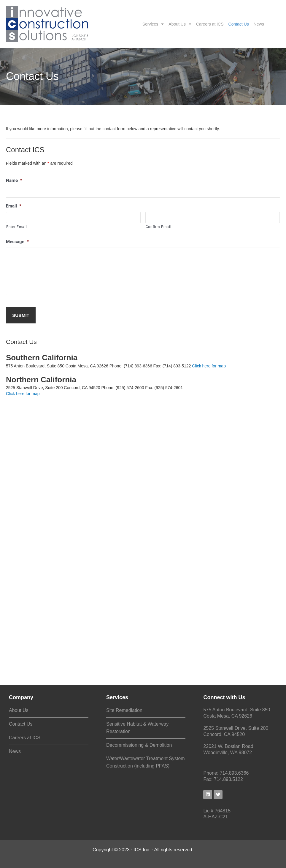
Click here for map (209, 366)
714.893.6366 (234, 773)
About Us (180, 24)
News (259, 24)
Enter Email (16, 227)
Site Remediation (124, 710)
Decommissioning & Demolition (139, 745)
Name (14, 180)
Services (153, 24)
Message (17, 242)
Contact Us (239, 24)
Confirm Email (159, 227)
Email (14, 206)
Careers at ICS (210, 24)
